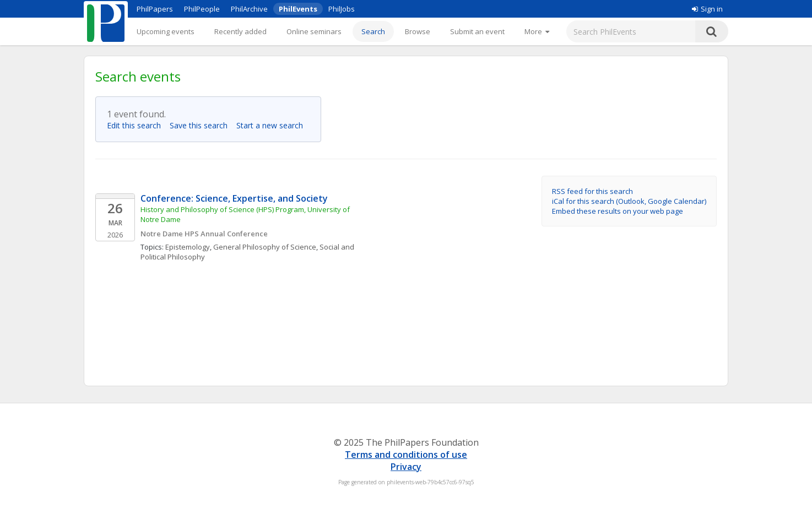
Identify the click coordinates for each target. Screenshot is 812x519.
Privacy (406, 467)
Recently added (240, 31)
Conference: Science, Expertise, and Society (234, 198)
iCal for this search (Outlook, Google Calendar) (629, 201)
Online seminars (314, 31)
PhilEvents (298, 9)
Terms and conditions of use (406, 455)
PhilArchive (249, 9)
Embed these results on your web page (618, 211)
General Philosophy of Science (265, 247)
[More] (537, 31)
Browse (418, 31)
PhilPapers (155, 9)
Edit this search (137, 125)
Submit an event (477, 31)
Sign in (707, 9)
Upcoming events (166, 31)
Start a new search (273, 125)
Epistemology (188, 247)
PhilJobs (342, 9)
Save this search (202, 125)
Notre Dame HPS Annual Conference (204, 234)
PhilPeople (202, 9)
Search (373, 31)
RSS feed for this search (592, 191)
